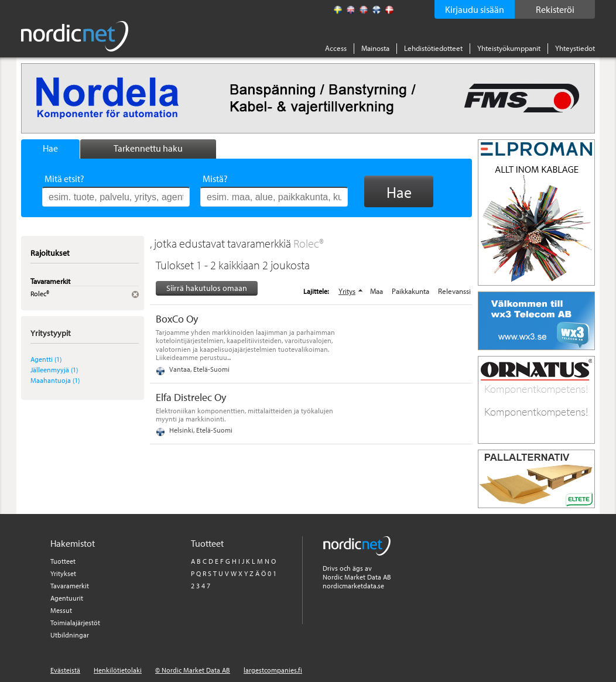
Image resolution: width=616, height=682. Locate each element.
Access (336, 48)
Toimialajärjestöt (75, 623)
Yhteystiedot (575, 48)
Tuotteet (63, 561)
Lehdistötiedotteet (433, 48)
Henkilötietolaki (118, 670)
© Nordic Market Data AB (193, 670)
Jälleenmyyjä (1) (54, 370)
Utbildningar (70, 635)
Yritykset (63, 573)
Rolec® (309, 243)
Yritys (347, 291)
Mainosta (375, 48)
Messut (61, 610)
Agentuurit (67, 598)
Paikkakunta (410, 291)
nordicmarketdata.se (353, 586)
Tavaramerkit (70, 586)
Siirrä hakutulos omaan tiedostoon (207, 289)
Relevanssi (454, 291)
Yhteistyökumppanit (509, 48)
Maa (377, 291)
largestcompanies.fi (273, 670)
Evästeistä (65, 670)
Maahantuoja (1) (55, 380)
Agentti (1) (46, 359)
